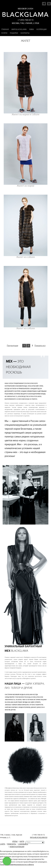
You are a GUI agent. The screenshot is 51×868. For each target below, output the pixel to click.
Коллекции (42, 30)
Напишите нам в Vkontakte (49, 3)
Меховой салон (26, 9)
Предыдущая (12, 346)
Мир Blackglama (19, 30)
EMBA (32, 30)
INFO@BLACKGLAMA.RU (39, 838)
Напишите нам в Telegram (44, 3)
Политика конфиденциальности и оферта (17, 865)
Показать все (40, 346)
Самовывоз (23, 844)
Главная (5, 30)
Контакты (25, 33)
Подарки (14, 33)
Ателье (15, 842)
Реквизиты (12, 844)
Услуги (4, 33)
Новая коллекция (17, 847)
